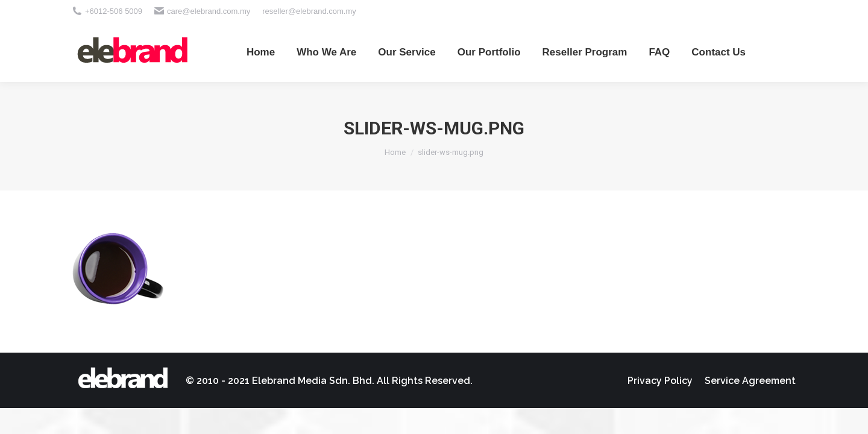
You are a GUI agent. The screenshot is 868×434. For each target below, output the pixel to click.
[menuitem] (261, 52)
